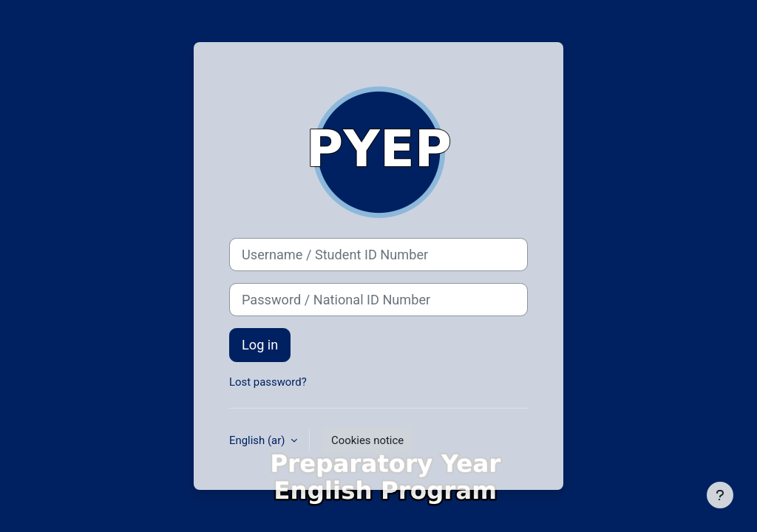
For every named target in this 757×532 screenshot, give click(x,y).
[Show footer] (720, 495)
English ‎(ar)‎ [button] (258, 440)
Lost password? (268, 382)
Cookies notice (367, 440)
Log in (260, 345)
